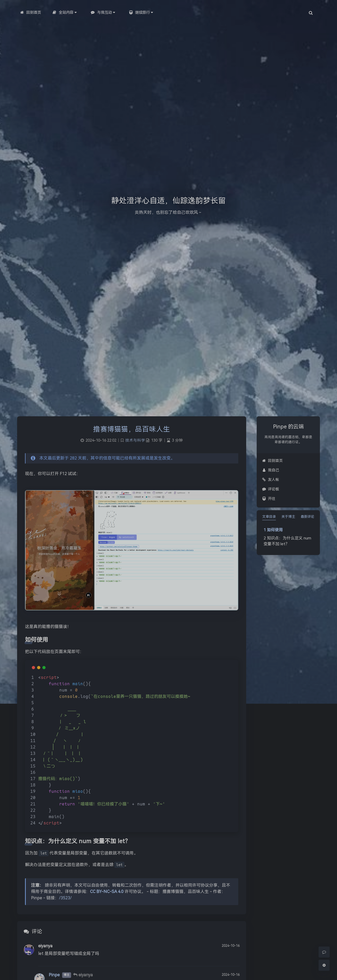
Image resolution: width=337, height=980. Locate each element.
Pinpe (54, 975)
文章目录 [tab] (269, 517)
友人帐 (271, 480)
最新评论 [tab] (308, 517)
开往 (269, 499)
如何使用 (275, 530)
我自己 (271, 470)
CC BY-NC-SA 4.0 (107, 892)
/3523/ (65, 898)
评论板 (271, 489)
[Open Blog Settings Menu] (324, 965)
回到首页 (272, 461)
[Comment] (324, 952)
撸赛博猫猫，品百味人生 (132, 429)
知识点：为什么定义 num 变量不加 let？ (287, 541)
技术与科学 (135, 440)
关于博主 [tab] (288, 517)
